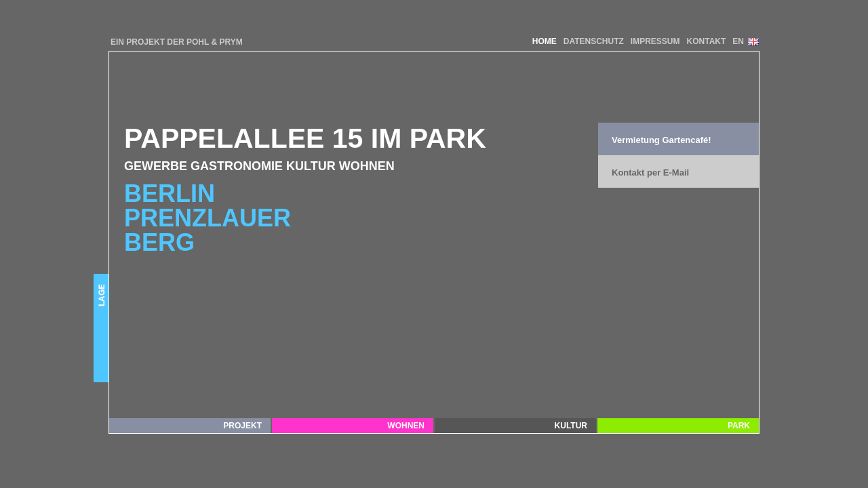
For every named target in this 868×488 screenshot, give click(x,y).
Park (739, 426)
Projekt (242, 426)
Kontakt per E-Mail (650, 172)
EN (738, 41)
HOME (545, 41)
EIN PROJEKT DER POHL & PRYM (177, 42)
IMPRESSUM (655, 41)
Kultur (571, 426)
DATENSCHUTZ (594, 41)
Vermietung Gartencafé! (662, 140)
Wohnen (406, 426)
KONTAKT (707, 41)
